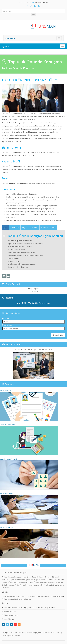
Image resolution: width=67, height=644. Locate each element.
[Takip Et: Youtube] (15, 625)
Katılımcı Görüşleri (14, 344)
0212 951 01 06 (26, 2)
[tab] (5, 228)
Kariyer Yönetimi (29, 405)
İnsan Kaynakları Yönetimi (29, 474)
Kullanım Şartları (8, 636)
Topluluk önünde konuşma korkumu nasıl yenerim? (45, 596)
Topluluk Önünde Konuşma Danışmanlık (42, 582)
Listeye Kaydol (58, 335)
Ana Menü (10, 38)
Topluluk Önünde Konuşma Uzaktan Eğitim (25, 580)
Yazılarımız (10, 384)
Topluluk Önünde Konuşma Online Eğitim (16, 577)
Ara (33, 14)
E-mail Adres (7, 325)
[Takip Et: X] (31, 6)
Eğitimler (6, 46)
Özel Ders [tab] (34, 228)
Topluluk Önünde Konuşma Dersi (15, 582)
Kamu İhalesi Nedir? (29, 508)
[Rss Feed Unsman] (39, 6)
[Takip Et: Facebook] (27, 6)
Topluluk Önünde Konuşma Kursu (53, 580)
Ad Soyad (6, 318)
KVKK (59, 633)
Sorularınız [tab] (15, 228)
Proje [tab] (54, 228)
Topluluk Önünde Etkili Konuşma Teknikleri (17, 599)
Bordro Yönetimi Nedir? (29, 440)
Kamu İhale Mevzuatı (29, 542)
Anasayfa (22, 633)
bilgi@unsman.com (41, 2)
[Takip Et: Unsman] (35, 6)
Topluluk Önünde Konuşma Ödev (32, 585)
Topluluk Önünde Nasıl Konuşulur (14, 596)
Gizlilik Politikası (50, 633)
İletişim (18, 636)
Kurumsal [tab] (45, 228)
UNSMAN (14, 633)
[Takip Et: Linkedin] (11, 625)
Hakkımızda (31, 633)
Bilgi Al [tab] (25, 228)
